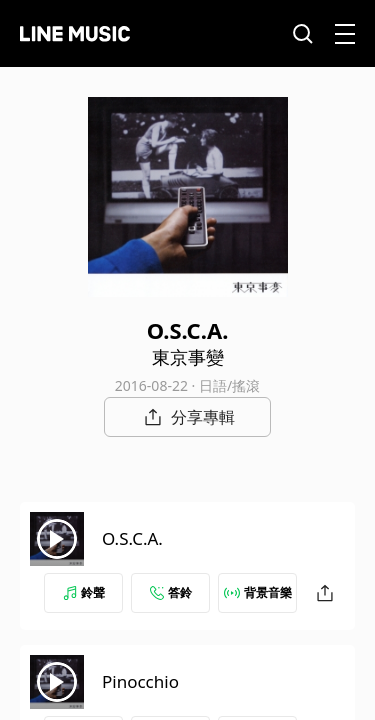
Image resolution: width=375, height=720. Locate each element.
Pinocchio (140, 681)
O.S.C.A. (132, 538)
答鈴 (171, 592)
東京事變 (188, 357)
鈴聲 (84, 592)
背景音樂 (258, 592)
